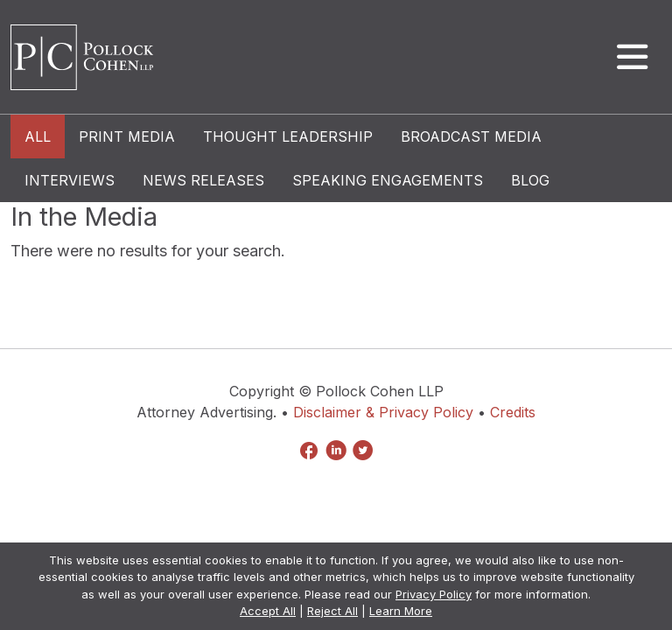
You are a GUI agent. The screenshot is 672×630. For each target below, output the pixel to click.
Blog (530, 180)
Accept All (268, 611)
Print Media (127, 136)
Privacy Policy (434, 594)
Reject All (332, 611)
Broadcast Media (471, 136)
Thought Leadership (288, 136)
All (38, 136)
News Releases (203, 180)
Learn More (401, 611)
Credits (513, 412)
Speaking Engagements (388, 180)
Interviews (70, 180)
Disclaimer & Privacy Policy (383, 412)
